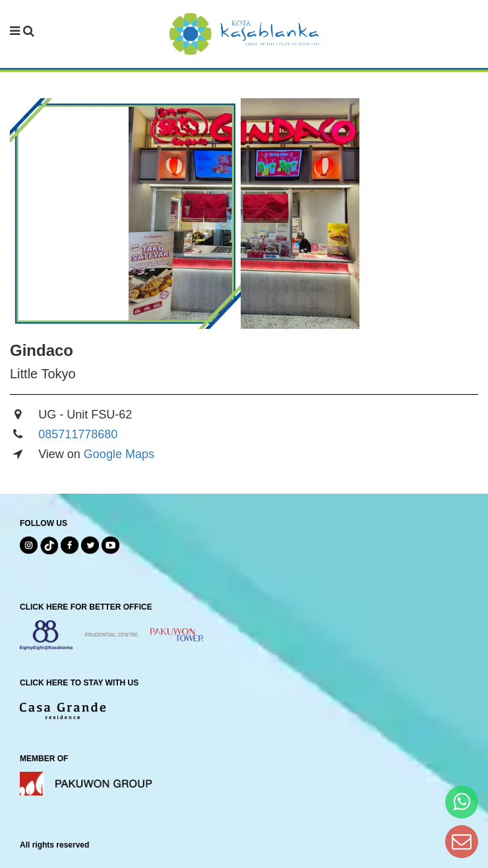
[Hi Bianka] (462, 802)
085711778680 (78, 434)
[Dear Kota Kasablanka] (462, 841)
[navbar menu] (22, 32)
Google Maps (119, 454)
